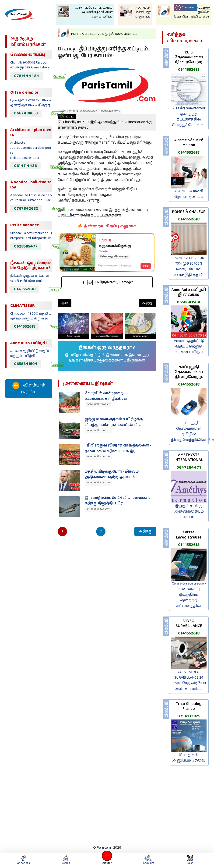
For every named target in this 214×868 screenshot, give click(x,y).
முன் (65, 303)
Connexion (185, 7)
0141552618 (25, 289)
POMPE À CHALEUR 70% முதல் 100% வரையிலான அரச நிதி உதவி (189, 266)
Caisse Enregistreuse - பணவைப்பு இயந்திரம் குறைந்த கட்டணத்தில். (189, 595)
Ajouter (107, 860)
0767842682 (26, 209)
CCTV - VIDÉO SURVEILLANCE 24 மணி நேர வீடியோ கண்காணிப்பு (189, 680)
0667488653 (26, 113)
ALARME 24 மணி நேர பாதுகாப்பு (189, 194)
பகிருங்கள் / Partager (107, 282)
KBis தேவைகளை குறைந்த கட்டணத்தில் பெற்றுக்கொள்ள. (189, 117)
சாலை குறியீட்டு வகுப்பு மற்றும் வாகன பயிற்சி (189, 346)
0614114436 (25, 166)
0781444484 (27, 76)
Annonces (24, 860)
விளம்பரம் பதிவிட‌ (29, 389)
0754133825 (189, 716)
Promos (65, 860)
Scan (190, 860)
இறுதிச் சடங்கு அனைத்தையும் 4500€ (189, 512)
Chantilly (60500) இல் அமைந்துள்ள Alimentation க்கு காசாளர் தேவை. (105, 122)
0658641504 (26, 364)
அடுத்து (147, 303)
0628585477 (26, 246)
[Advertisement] (28, 479)
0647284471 (189, 468)
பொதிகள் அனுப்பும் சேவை (189, 758)
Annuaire (148, 860)
